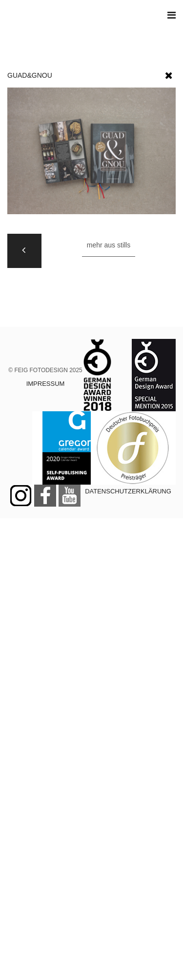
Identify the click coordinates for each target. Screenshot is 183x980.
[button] (169, 73)
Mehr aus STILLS (109, 245)
